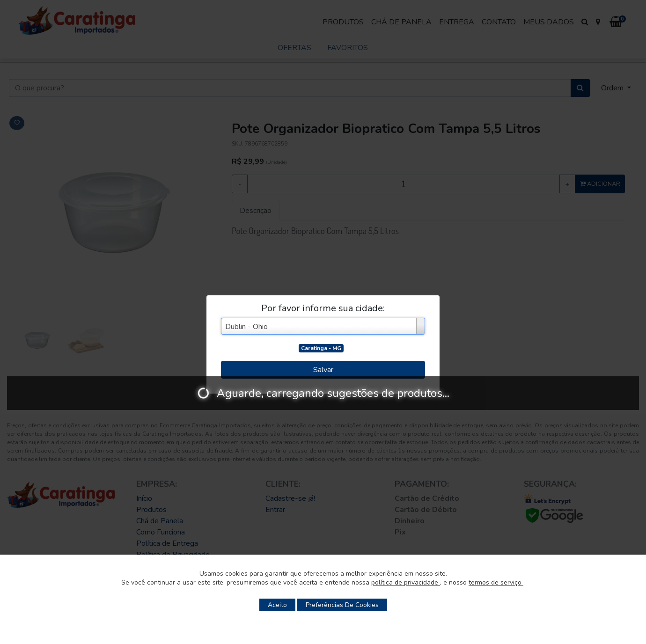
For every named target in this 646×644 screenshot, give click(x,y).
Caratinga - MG (321, 348)
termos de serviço (496, 582)
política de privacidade (406, 582)
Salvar (323, 370)
